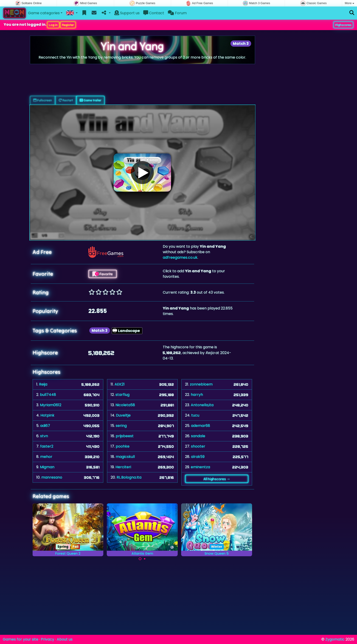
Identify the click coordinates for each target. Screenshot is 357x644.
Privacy (48, 639)
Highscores (343, 25)
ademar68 (201, 426)
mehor (46, 457)
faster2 (47, 446)
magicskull (125, 457)
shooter (198, 446)
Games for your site (21, 639)
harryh (197, 395)
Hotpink (47, 415)
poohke (123, 446)
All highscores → (217, 479)
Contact (154, 13)
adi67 (45, 426)
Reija (43, 384)
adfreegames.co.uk (180, 257)
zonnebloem (201, 384)
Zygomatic (335, 639)
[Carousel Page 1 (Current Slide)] (140, 559)
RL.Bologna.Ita (129, 477)
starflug (122, 395)
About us (65, 639)
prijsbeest (125, 436)
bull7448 (48, 395)
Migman (47, 467)
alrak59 (198, 457)
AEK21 (120, 384)
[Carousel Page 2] (145, 559)
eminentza (200, 467)
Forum (177, 13)
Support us (127, 13)
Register (68, 25)
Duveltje (123, 415)
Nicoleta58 (125, 405)
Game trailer (90, 100)
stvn (44, 436)
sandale (198, 436)
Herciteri (123, 467)
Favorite (103, 274)
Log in (53, 25)
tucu (195, 415)
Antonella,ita (202, 405)
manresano (52, 477)
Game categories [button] (44, 13)
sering (121, 426)
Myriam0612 (51, 405)
